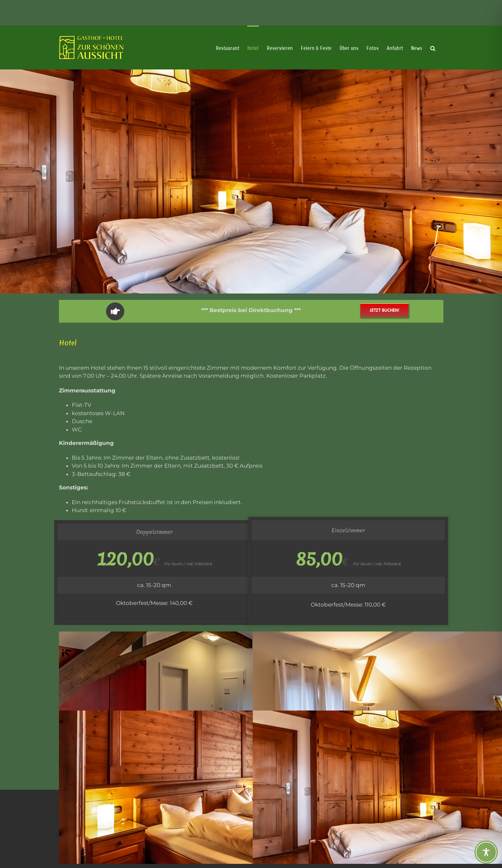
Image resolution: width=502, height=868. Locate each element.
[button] (433, 66)
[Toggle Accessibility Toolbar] (486, 852)
